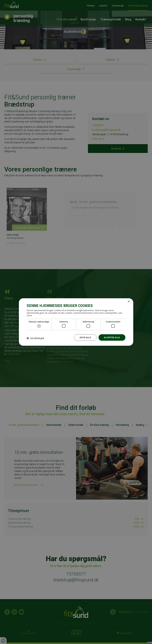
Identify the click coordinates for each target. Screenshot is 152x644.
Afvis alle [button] (85, 337)
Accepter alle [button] (112, 337)
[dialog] (76, 322)
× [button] (129, 302)
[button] (35, 338)
